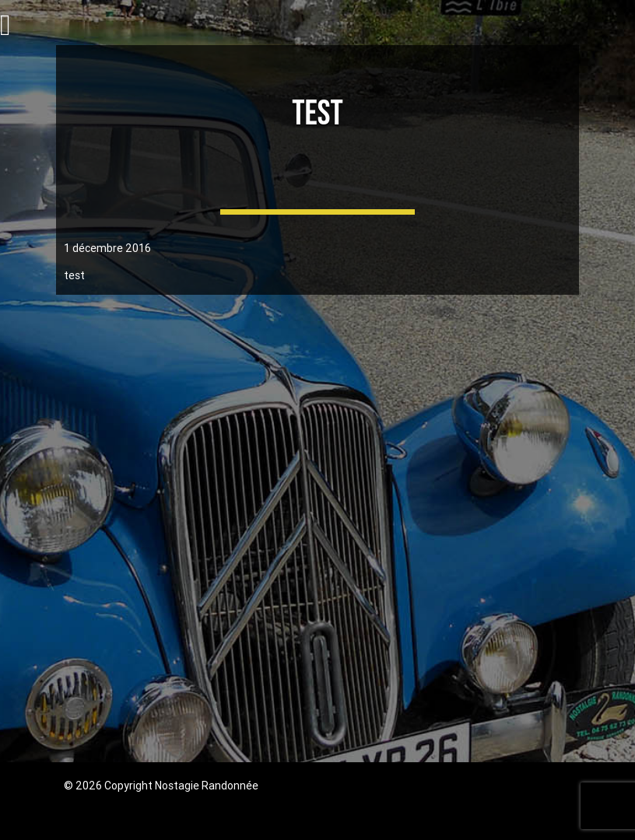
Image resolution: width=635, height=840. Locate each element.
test (317, 114)
